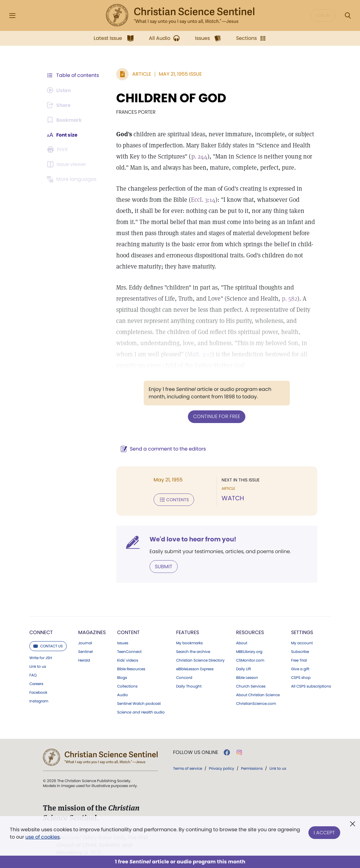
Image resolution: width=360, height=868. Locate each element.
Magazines (92, 632)
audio (141, 712)
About (242, 642)
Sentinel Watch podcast (139, 703)
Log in (323, 15)
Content (128, 632)
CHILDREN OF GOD (170, 98)
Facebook (38, 692)
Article (141, 74)
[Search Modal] (348, 16)
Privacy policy (222, 768)
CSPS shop (301, 677)
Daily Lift (244, 668)
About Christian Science (258, 694)
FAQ (33, 675)
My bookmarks (189, 642)
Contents (173, 499)
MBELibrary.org (249, 651)
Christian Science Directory (200, 660)
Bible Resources (131, 668)
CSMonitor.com (250, 660)
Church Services (251, 686)
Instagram (39, 701)
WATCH (233, 498)
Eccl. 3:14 (186, 200)
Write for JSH (41, 657)
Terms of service (188, 768)
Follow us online (196, 752)
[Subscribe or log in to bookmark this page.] (65, 120)
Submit (163, 566)
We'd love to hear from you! (192, 539)
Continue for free (216, 416)
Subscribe (300, 651)
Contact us (48, 645)
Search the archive (193, 651)
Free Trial (299, 660)
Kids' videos (128, 660)
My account (302, 642)
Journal (85, 642)
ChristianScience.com (256, 703)
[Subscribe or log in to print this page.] (58, 150)
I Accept (324, 832)
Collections (127, 686)
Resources (250, 632)
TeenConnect (129, 651)
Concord (184, 677)
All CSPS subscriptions (311, 686)
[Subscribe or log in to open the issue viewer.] (68, 164)
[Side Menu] (12, 16)
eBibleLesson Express (195, 668)
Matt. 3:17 (199, 354)
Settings (302, 632)
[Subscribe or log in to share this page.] (60, 105)
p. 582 (289, 299)
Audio (123, 694)
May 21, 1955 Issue (179, 74)
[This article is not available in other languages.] (73, 179)
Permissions (252, 768)
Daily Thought (189, 686)
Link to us (38, 666)
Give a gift (300, 668)
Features (188, 632)
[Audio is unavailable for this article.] (60, 90)
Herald (84, 660)
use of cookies (42, 837)
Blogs (122, 677)
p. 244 (198, 156)
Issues (123, 642)
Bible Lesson (247, 677)
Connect (41, 632)
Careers (36, 683)
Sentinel (85, 651)
